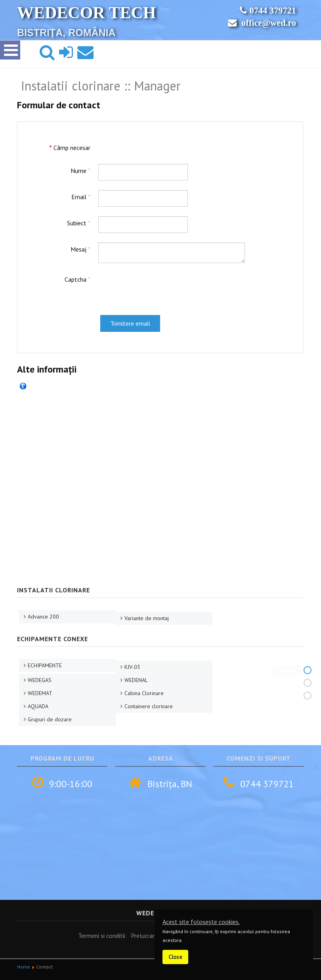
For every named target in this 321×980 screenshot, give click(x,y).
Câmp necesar (70, 148)
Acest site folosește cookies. (201, 922)
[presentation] (159, 288)
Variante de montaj (147, 618)
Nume (80, 171)
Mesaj (80, 249)
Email (81, 197)
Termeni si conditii (102, 936)
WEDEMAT (40, 693)
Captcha (77, 279)
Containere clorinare (149, 706)
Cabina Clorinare (144, 693)
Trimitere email (130, 323)
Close (175, 957)
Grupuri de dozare (50, 719)
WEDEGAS (40, 680)
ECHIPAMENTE (45, 665)
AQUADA (38, 706)
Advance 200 (43, 617)
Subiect (79, 223)
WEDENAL (136, 680)
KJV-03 (132, 667)
